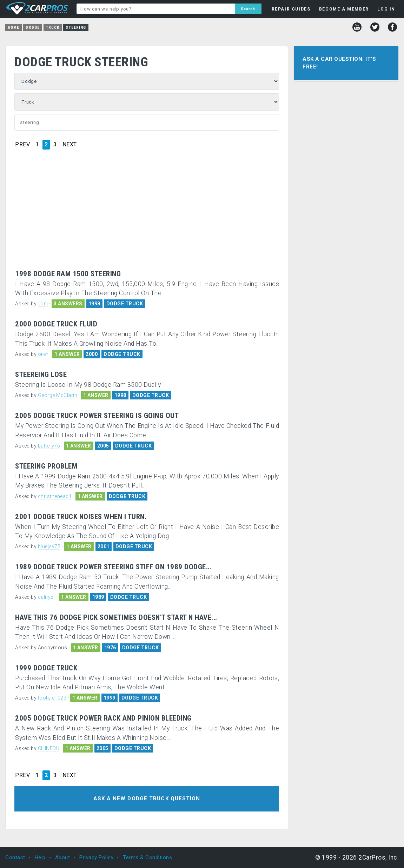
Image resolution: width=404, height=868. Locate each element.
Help (40, 857)
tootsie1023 (52, 698)
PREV (22, 145)
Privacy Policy (96, 857)
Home (14, 28)
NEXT (70, 145)
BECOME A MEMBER (344, 9)
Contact (15, 857)
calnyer (47, 597)
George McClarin (58, 395)
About (63, 857)
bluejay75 (49, 546)
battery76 (49, 446)
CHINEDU (49, 748)
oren (43, 354)
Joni (43, 304)
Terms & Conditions (147, 857)
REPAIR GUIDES (291, 9)
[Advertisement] (147, 217)
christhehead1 (55, 496)
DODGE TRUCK (125, 304)
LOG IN (386, 9)
